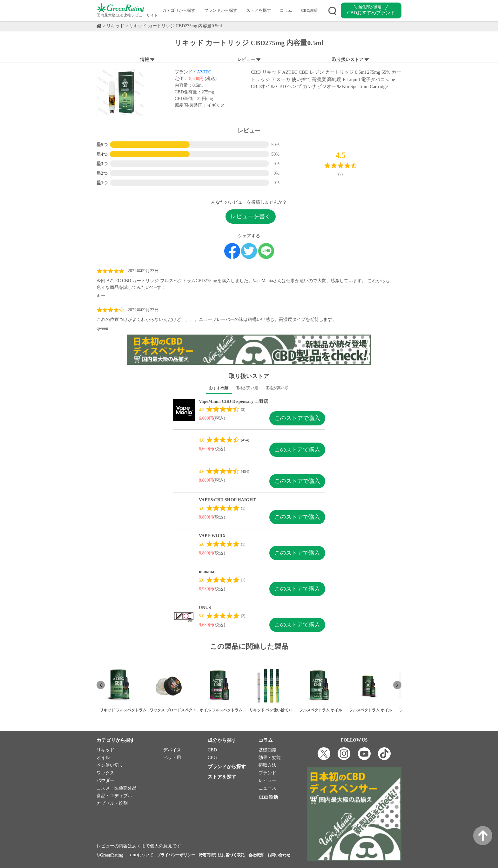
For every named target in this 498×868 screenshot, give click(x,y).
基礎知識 (267, 750)
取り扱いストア (351, 60)
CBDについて (141, 855)
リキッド (115, 26)
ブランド (267, 773)
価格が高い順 (277, 388)
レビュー (249, 60)
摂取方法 (267, 765)
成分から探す (222, 740)
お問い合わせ (279, 855)
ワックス (105, 773)
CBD (212, 750)
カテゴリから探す (179, 10)
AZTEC (204, 72)
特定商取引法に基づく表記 (222, 855)
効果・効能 (270, 758)
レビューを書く (251, 216)
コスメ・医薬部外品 (117, 788)
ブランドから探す (221, 10)
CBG (212, 758)
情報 (148, 60)
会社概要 (256, 855)
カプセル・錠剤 (112, 803)
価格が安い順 (247, 388)
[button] (397, 685)
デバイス (172, 750)
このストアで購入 (297, 418)
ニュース (267, 788)
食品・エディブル (114, 796)
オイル (103, 758)
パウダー (105, 780)
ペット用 (172, 758)
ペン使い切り (110, 765)
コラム (286, 10)
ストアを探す (259, 10)
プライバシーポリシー (176, 855)
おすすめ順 (219, 388)
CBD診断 (310, 10)
